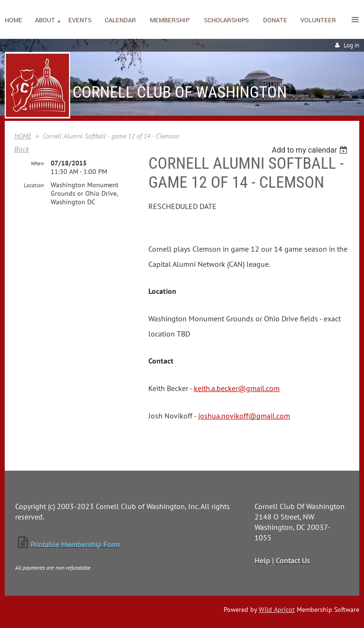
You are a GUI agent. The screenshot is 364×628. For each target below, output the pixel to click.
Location (34, 185)
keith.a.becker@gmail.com (237, 388)
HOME (23, 136)
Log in (351, 45)
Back (22, 149)
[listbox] (311, 150)
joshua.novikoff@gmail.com (244, 416)
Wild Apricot (277, 610)
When (37, 163)
